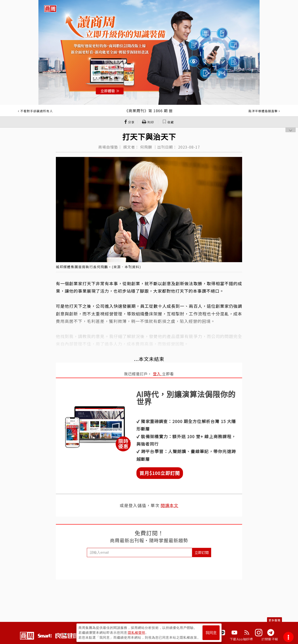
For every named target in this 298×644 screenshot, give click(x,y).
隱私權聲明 (137, 633)
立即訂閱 (202, 552)
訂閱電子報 (270, 639)
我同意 (211, 633)
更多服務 (274, 620)
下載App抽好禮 (241, 639)
